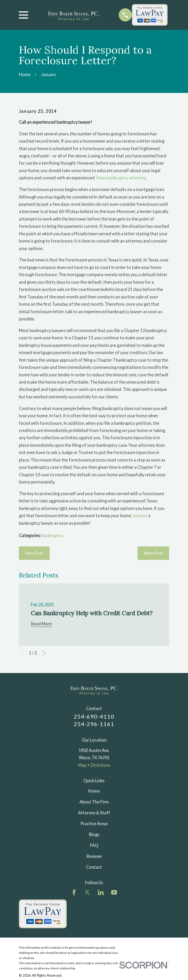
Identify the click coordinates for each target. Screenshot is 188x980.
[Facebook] (74, 892)
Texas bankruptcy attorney (121, 178)
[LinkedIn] (101, 892)
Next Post (153, 553)
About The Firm (94, 802)
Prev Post (34, 553)
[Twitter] (87, 892)
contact (140, 515)
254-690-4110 (94, 716)
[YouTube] (114, 892)
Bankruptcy (52, 535)
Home (94, 791)
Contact (94, 867)
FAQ (94, 845)
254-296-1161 (94, 724)
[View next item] (44, 653)
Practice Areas (94, 824)
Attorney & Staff (94, 813)
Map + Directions (94, 765)
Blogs (94, 834)
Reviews (94, 856)
